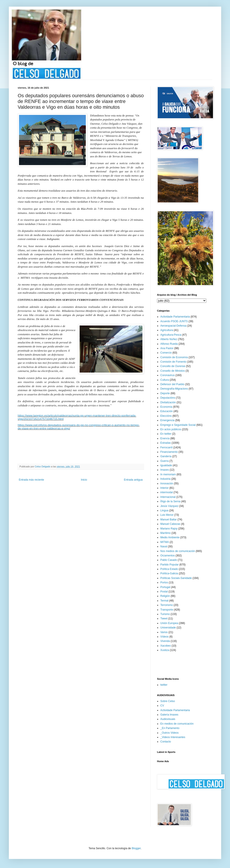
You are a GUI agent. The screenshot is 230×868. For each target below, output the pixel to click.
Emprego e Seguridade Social (178, 425)
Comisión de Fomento (173, 362)
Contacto (166, 742)
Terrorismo (167, 605)
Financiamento (169, 452)
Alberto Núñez (169, 339)
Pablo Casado (169, 560)
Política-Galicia (169, 573)
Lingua (164, 510)
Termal (164, 601)
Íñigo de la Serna (170, 501)
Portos (164, 582)
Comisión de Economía (174, 357)
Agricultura (167, 330)
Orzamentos (168, 556)
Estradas (166, 443)
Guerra (164, 461)
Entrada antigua (133, 480)
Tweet (164, 619)
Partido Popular (170, 565)
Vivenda (165, 641)
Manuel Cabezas (170, 524)
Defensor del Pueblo (172, 384)
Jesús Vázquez (169, 506)
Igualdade (166, 465)
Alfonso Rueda (169, 344)
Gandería (166, 456)
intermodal (167, 492)
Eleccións (166, 416)
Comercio (166, 353)
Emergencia (167, 420)
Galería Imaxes (169, 715)
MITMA (165, 542)
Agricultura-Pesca (171, 335)
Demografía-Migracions (174, 389)
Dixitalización (168, 402)
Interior (164, 488)
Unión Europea (169, 623)
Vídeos (164, 637)
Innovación (167, 483)
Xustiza (165, 650)
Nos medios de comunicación (178, 551)
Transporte (167, 610)
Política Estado (169, 569)
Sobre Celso (168, 701)
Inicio (84, 480)
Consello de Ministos (173, 371)
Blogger (136, 848)
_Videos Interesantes (173, 737)
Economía (166, 407)
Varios (164, 632)
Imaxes (165, 470)
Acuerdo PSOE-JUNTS (174, 321)
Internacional (168, 497)
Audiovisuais (168, 719)
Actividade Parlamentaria (175, 317)
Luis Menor (167, 515)
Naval (164, 546)
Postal (164, 592)
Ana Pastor (167, 348)
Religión (165, 596)
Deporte (165, 393)
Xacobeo (166, 646)
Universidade (168, 628)
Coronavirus (168, 375)
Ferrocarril (166, 447)
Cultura (165, 380)
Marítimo (166, 533)
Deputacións (168, 398)
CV (162, 706)
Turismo (165, 614)
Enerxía (165, 438)
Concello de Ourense (173, 366)
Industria (165, 479)
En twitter (166, 434)
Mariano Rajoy (169, 529)
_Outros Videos (170, 733)
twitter (164, 685)
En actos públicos (171, 429)
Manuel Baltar (169, 520)
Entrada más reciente (31, 480)
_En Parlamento (170, 728)
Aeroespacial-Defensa (173, 326)
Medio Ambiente (170, 537)
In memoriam (168, 474)
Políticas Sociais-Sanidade (176, 578)
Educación (167, 411)
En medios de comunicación (177, 724)
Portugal (165, 587)
